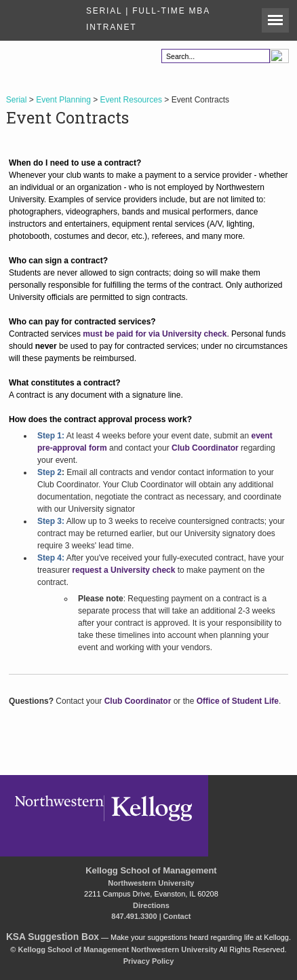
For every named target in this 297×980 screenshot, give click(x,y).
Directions (151, 905)
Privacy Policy (149, 961)
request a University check (123, 570)
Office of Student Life (238, 701)
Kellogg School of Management (151, 870)
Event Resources (131, 100)
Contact (177, 916)
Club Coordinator (205, 448)
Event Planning (63, 100)
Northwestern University (151, 883)
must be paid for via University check (155, 334)
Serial (17, 100)
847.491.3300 (134, 916)
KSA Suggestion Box (53, 937)
